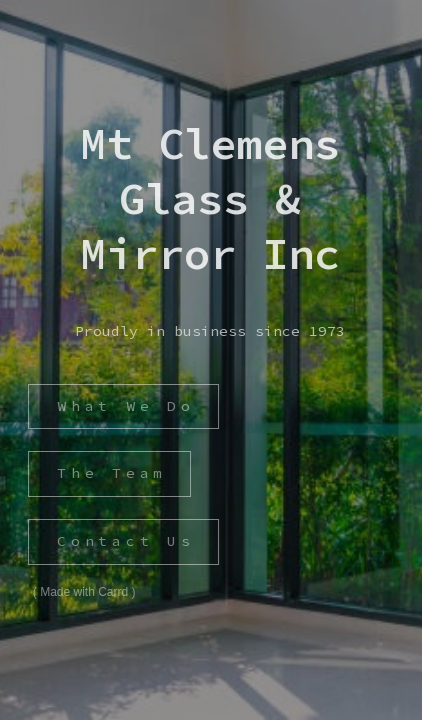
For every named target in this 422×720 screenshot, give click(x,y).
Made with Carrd (84, 592)
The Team (111, 473)
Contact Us (125, 541)
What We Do (125, 406)
